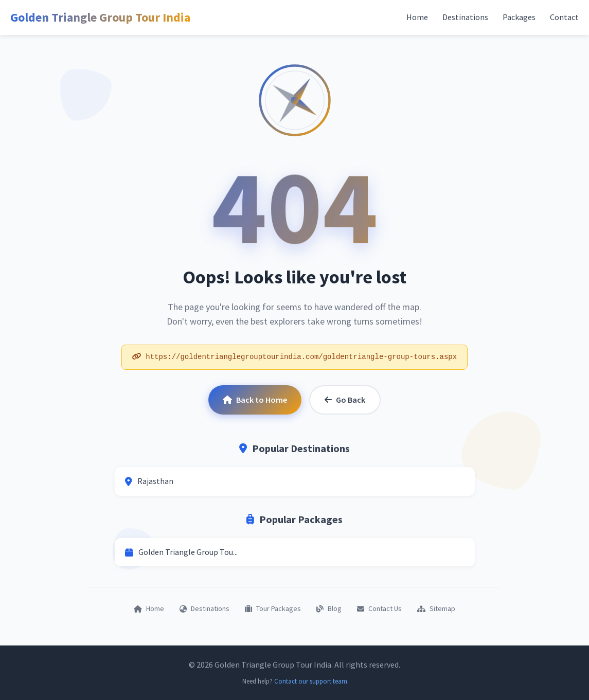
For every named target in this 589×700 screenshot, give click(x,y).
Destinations (465, 17)
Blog (329, 608)
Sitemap (436, 608)
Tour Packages (273, 608)
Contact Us (379, 608)
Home (417, 17)
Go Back (345, 400)
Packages (519, 17)
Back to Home (255, 400)
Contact (564, 17)
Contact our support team (311, 681)
